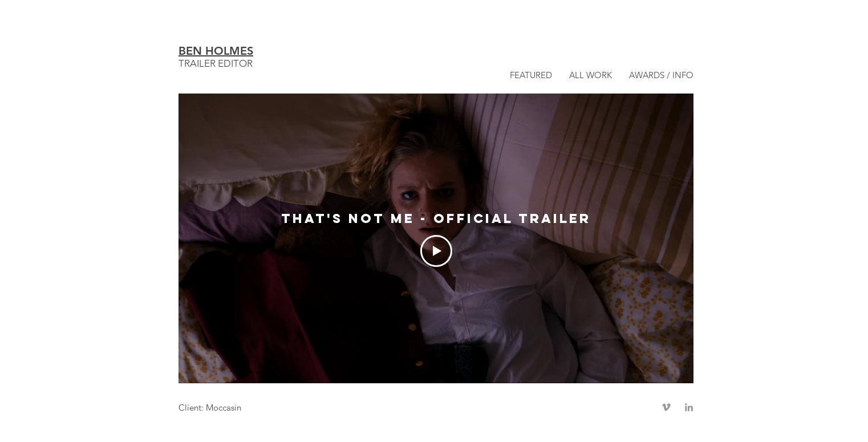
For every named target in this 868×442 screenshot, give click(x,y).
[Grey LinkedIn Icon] (689, 407)
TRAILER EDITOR (216, 63)
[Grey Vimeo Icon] (666, 407)
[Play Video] (436, 251)
